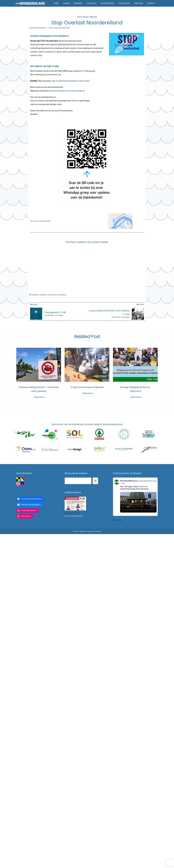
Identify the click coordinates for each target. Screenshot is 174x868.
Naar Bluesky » (118, 844)
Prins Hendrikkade (60, 295)
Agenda (66, 3)
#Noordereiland (142, 813)
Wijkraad (78, 3)
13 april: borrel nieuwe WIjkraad (87, 588)
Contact (151, 3)
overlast (50, 295)
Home (56, 3)
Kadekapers (35, 295)
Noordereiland (107, 3)
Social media (124, 3)
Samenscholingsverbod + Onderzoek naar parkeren (87, 461)
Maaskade (43, 295)
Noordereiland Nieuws (37, 28)
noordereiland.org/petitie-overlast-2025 (73, 81)
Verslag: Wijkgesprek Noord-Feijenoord (87, 715)
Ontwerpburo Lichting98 (93, 856)
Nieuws (86, 17)
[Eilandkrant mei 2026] (75, 828)
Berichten (138, 3)
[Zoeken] (95, 805)
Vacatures (92, 3)
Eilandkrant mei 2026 (72, 837)
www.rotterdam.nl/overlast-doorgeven (69, 91)
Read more (87, 467)
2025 (79, 17)
